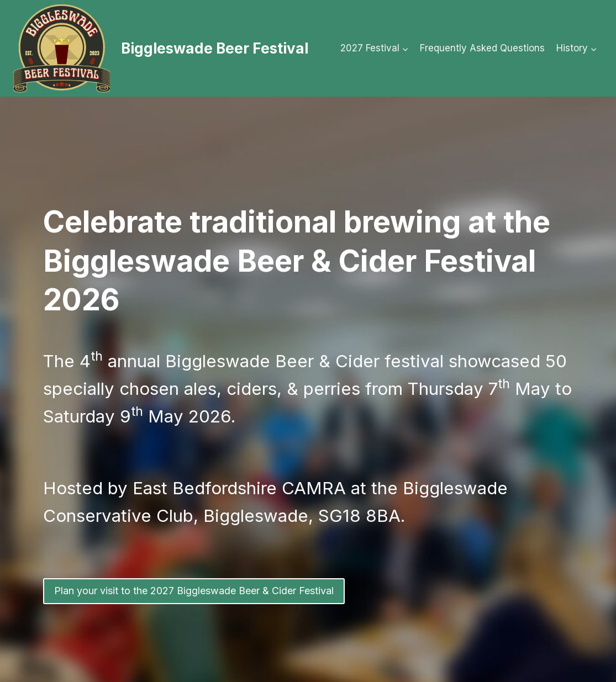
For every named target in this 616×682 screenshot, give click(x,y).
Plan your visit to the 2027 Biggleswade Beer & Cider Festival (194, 591)
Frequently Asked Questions (482, 48)
